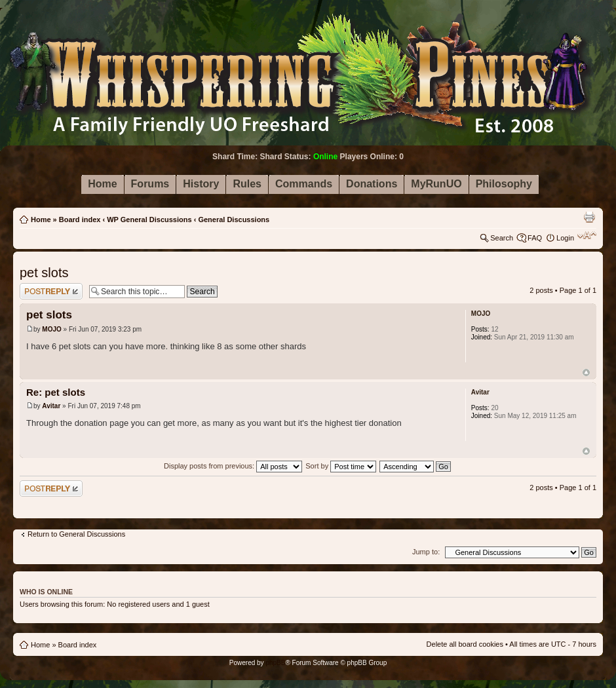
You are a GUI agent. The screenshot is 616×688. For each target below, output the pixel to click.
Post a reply (51, 291)
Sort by (341, 466)
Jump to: (426, 552)
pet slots (44, 273)
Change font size (587, 235)
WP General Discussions (149, 220)
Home (41, 220)
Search (502, 238)
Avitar (51, 406)
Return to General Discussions (76, 534)
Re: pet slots (56, 392)
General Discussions (234, 220)
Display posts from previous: (233, 466)
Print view (589, 217)
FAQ (535, 238)
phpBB (275, 663)
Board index (80, 220)
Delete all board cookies (465, 644)
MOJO (51, 329)
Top (586, 373)
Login (565, 238)
